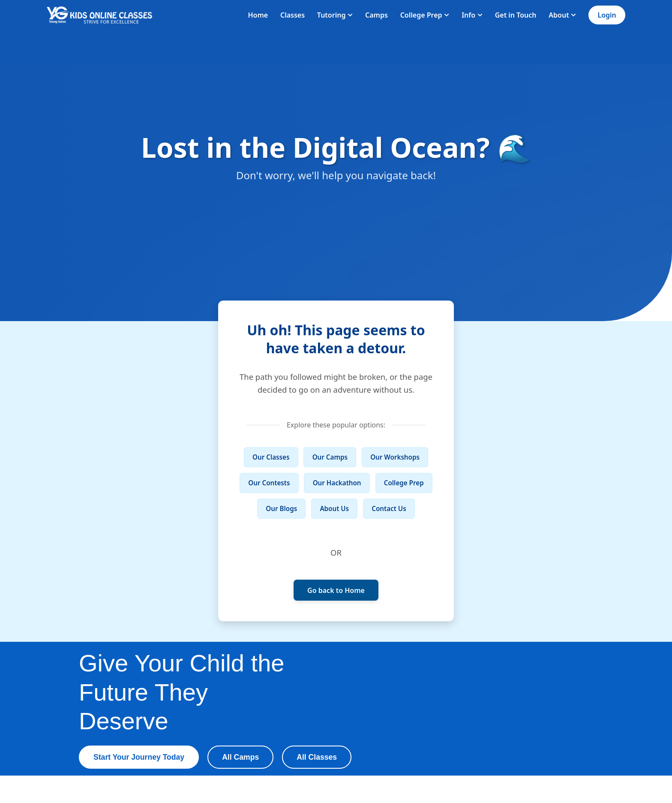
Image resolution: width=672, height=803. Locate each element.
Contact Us (389, 508)
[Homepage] (99, 15)
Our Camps (330, 457)
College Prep (425, 15)
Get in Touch (516, 15)
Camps (376, 15)
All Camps (240, 757)
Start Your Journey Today (139, 757)
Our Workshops (395, 457)
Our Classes (271, 457)
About (562, 15)
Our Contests (269, 483)
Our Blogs (281, 508)
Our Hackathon (337, 483)
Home (258, 15)
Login (607, 15)
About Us (334, 508)
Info (472, 15)
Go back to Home (336, 590)
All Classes (317, 757)
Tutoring (335, 15)
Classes (292, 15)
